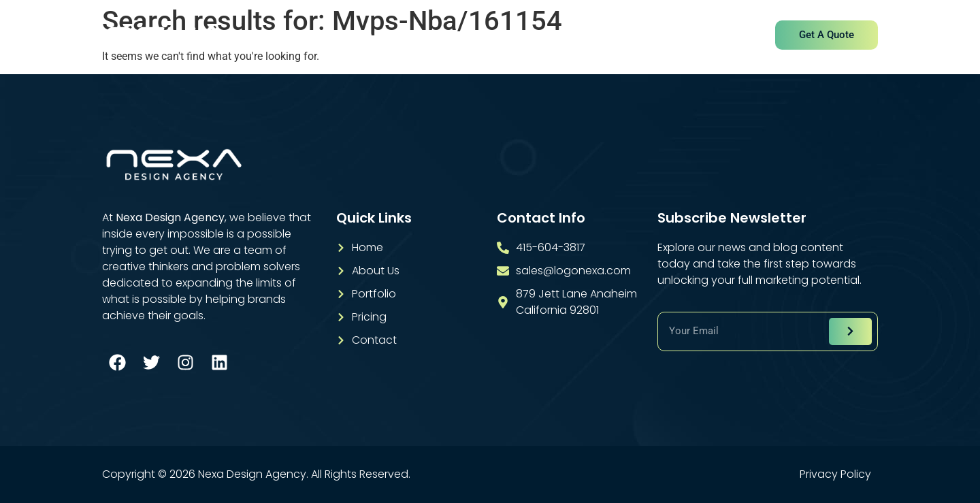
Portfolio (537, 36)
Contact (672, 36)
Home (323, 36)
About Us (390, 36)
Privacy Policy (835, 474)
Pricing (605, 36)
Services (464, 36)
